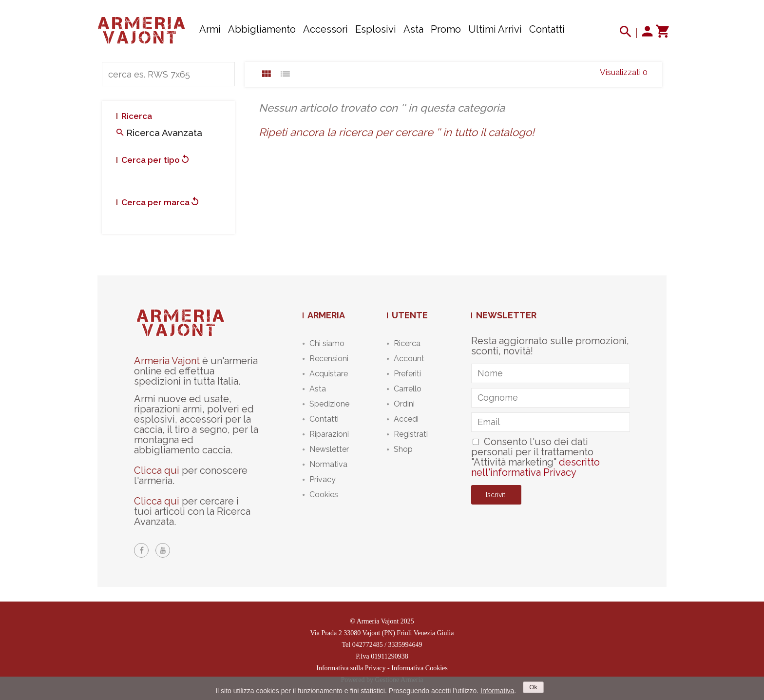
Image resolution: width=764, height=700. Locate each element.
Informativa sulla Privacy (351, 668)
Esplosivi (376, 29)
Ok (533, 687)
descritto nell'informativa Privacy (535, 467)
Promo (446, 29)
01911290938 (389, 656)
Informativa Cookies (419, 668)
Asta (413, 29)
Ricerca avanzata (159, 133)
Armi (210, 29)
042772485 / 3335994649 (387, 645)
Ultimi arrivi (495, 29)
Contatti (547, 29)
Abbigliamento (262, 29)
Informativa (497, 691)
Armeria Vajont (167, 361)
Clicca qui (157, 470)
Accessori (325, 29)
